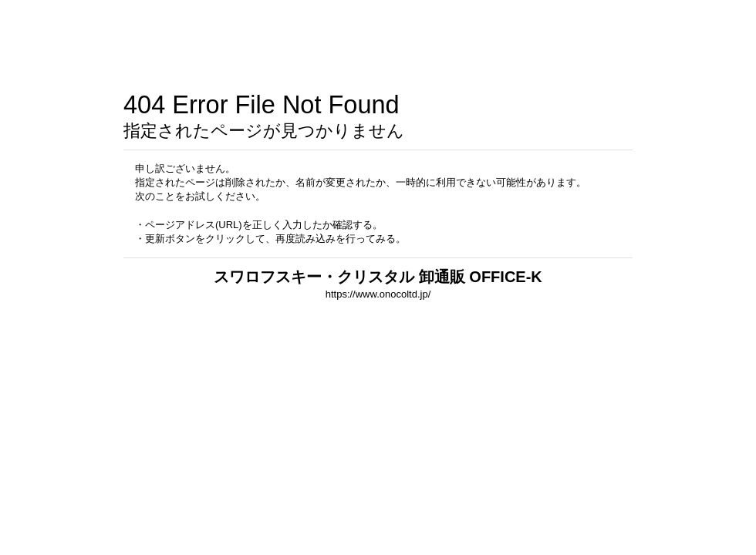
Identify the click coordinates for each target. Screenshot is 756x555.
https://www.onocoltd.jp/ (378, 294)
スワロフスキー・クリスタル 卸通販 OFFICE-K (378, 277)
